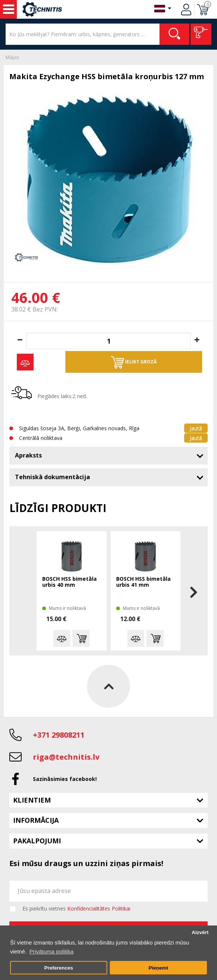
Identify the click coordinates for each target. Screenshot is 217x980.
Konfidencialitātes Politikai (99, 908)
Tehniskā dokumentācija (52, 477)
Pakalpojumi (37, 841)
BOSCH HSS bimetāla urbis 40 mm (69, 582)
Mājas (13, 57)
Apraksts (28, 455)
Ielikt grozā (134, 362)
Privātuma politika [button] (51, 951)
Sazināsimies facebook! (65, 779)
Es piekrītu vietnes (76, 909)
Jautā (196, 428)
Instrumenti (9, 9)
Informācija (36, 820)
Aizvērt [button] (200, 932)
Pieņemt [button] (159, 968)
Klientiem (32, 800)
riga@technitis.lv (66, 757)
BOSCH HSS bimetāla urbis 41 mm (143, 582)
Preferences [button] (58, 968)
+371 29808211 (59, 735)
